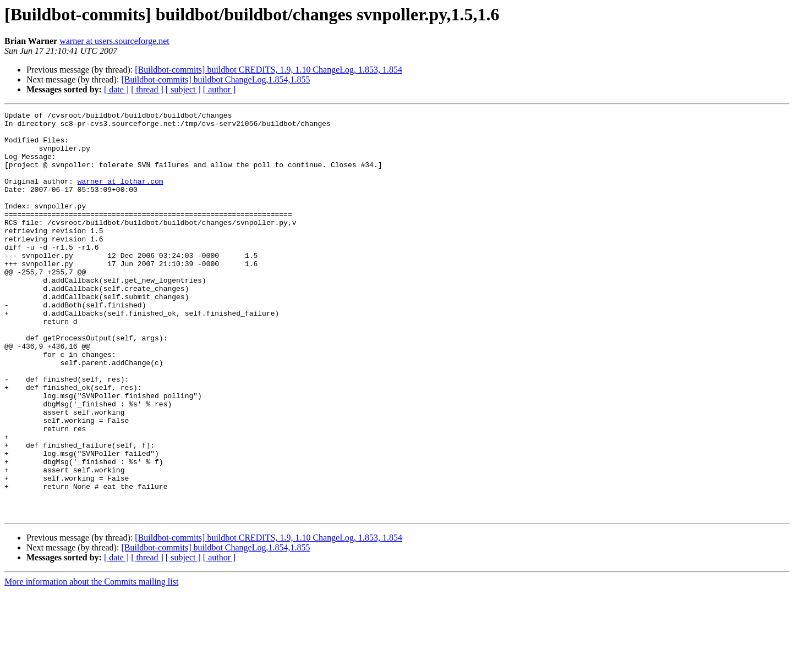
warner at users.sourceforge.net (114, 41)
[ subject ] (183, 89)
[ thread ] (147, 89)
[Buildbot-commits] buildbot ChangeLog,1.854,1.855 (215, 79)
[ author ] (220, 89)
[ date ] (116, 89)
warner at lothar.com (121, 196)
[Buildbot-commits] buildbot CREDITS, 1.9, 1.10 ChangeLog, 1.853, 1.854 (269, 70)
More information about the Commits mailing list (91, 662)
